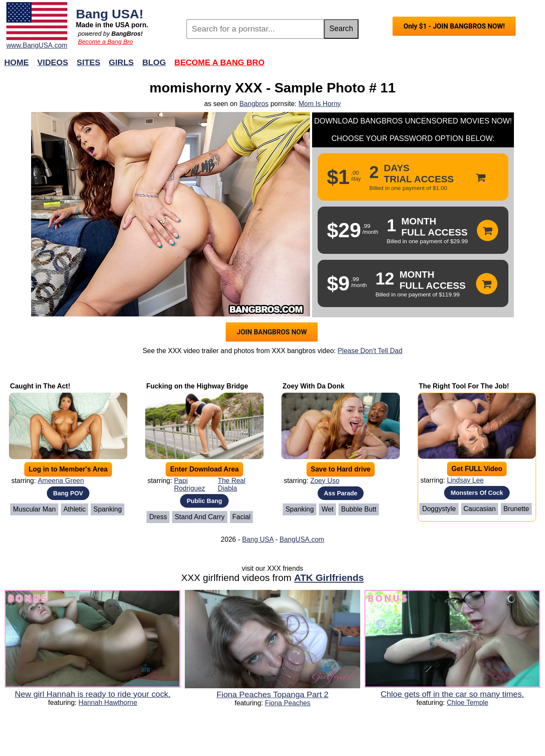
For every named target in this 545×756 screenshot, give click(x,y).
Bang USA (258, 539)
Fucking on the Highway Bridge (197, 386)
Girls (122, 62)
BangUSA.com (302, 539)
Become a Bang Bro (105, 42)
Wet (327, 509)
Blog (154, 62)
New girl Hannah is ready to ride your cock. (93, 694)
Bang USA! (110, 14)
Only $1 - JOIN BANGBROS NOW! (454, 26)
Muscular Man (34, 509)
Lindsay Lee (465, 480)
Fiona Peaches (288, 703)
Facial (242, 517)
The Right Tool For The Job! (464, 386)
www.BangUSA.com (37, 45)
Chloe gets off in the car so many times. (452, 694)
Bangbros (254, 104)
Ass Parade (341, 493)
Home (17, 62)
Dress (158, 517)
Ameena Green (61, 481)
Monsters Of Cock (477, 493)
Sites (88, 62)
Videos (53, 62)
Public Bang (204, 501)
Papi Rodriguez (190, 484)
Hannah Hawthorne (108, 703)
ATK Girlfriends (329, 578)
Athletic (75, 509)
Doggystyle (439, 509)
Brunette (516, 509)
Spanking (108, 509)
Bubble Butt (359, 509)
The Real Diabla (231, 484)
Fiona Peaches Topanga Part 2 (272, 694)
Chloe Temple (468, 703)
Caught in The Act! (40, 386)
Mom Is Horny (320, 104)
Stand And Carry (199, 517)
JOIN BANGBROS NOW (272, 332)
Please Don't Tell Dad (370, 351)
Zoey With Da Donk (313, 386)
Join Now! (407, 67)
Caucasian (480, 509)
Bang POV (68, 493)
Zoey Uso (325, 481)
